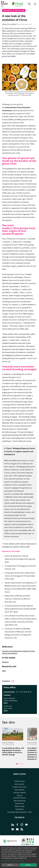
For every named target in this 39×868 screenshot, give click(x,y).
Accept (28, 865)
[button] (29, 4)
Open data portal (19, 801)
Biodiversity (8, 10)
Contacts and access (20, 787)
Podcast (20, 795)
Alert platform (20, 790)
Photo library (20, 803)
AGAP (4, 671)
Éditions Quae (20, 806)
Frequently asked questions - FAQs (20, 812)
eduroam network (19, 793)
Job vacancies (20, 784)
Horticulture (19, 10)
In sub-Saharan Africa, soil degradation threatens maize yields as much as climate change (13, 751)
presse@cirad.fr (9, 692)
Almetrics (5, 662)
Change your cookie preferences (13, 861)
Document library (19, 798)
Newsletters (20, 809)
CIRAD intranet (19, 781)
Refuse (10, 865)
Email (6, 703)
